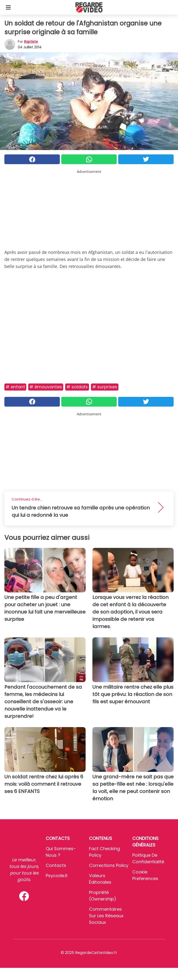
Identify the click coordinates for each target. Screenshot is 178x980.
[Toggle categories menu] (8, 7)
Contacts (56, 865)
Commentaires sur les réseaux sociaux (106, 916)
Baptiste (31, 42)
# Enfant (15, 387)
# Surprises (105, 387)
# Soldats (77, 387)
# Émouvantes (46, 387)
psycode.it (57, 876)
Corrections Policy (109, 865)
